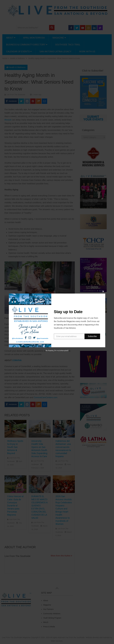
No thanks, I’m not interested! (57, 351)
